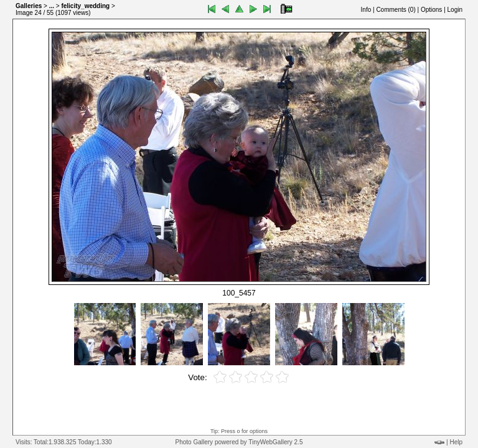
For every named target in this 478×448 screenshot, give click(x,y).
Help (456, 442)
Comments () (396, 10)
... (52, 6)
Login (455, 10)
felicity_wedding (85, 6)
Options (431, 10)
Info (366, 10)
